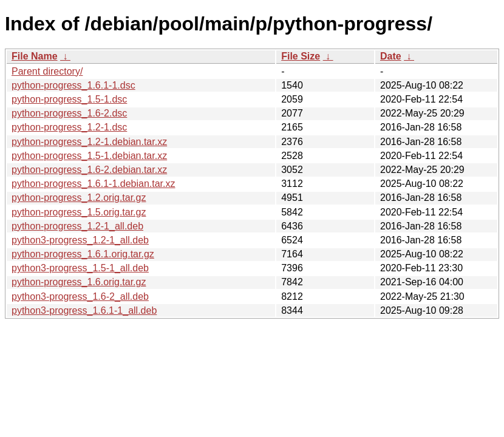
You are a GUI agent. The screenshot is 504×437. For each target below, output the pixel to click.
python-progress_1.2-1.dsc (69, 127)
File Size (301, 56)
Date (391, 56)
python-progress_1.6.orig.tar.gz (79, 282)
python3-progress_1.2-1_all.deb (80, 240)
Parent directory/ (47, 71)
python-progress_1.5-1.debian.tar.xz (89, 156)
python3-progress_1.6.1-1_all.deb (84, 310)
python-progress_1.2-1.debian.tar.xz (89, 142)
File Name (35, 56)
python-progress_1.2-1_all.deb (77, 226)
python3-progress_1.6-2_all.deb (80, 296)
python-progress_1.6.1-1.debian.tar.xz (94, 184)
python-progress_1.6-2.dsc (69, 113)
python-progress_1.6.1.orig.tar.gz (83, 254)
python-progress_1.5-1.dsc (69, 99)
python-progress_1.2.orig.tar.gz (79, 198)
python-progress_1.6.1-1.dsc (73, 85)
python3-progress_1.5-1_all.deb (80, 268)
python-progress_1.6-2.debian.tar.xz (89, 170)
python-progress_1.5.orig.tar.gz (79, 212)
